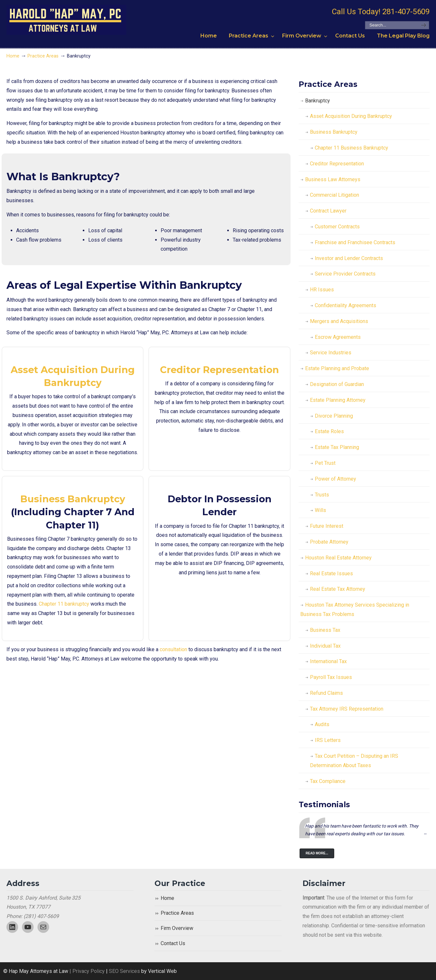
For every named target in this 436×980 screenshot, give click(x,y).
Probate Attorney (329, 542)
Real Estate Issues (331, 573)
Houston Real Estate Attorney (338, 558)
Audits (322, 724)
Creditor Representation (219, 370)
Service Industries (331, 353)
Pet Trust (325, 463)
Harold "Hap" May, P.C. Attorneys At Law (66, 20)
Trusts (322, 495)
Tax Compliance (328, 781)
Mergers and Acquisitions (339, 321)
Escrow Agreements (338, 337)
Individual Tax (325, 646)
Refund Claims (326, 693)
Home (13, 56)
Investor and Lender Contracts (349, 258)
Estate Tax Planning (337, 447)
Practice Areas (43, 56)
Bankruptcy (318, 101)
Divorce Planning (334, 416)
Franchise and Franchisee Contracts (355, 242)
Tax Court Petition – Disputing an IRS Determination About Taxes (354, 761)
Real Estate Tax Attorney (338, 589)
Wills (320, 510)
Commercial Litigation (335, 195)
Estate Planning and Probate (337, 368)
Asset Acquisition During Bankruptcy (351, 116)
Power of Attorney (335, 479)
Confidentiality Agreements (346, 305)
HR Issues (322, 290)
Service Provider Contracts (345, 274)
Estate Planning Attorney (338, 400)
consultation (173, 649)
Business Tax (325, 630)
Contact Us (173, 943)
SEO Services (125, 971)
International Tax (328, 661)
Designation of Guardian (337, 384)
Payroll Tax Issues (331, 677)
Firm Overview (177, 928)
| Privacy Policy (86, 971)
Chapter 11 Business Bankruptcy (351, 148)
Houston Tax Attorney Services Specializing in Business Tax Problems (355, 610)
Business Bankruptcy (73, 499)
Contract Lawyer (328, 211)
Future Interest (327, 526)
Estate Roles (329, 431)
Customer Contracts (337, 227)
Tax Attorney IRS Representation (347, 709)
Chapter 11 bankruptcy (64, 604)
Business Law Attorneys (333, 179)
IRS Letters (328, 740)
